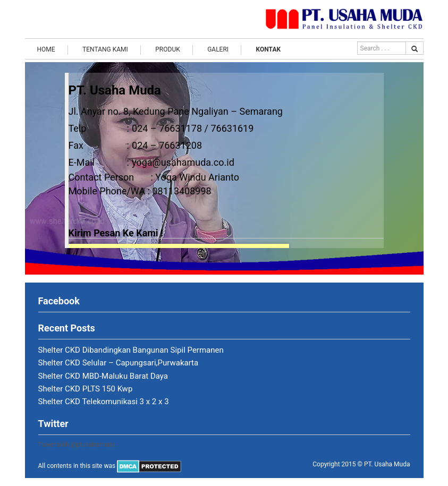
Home (46, 49)
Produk (167, 49)
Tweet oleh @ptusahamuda (77, 445)
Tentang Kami (105, 49)
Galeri (218, 49)
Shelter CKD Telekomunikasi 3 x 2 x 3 (104, 402)
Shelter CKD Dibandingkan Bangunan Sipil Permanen (131, 350)
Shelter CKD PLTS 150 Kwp (86, 389)
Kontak (269, 49)
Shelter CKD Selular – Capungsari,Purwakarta (119, 363)
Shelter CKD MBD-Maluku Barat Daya (103, 376)
